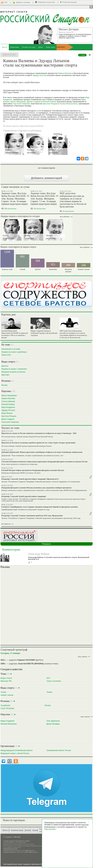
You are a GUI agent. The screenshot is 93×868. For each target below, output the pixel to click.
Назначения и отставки (11, 349)
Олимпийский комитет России (59, 750)
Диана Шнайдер (53, 724)
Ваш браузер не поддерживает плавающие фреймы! (46, 606)
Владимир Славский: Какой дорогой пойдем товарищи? (24, 496)
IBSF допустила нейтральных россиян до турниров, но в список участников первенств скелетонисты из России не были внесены (73, 200)
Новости (5, 47)
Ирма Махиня (7, 413)
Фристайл (5, 375)
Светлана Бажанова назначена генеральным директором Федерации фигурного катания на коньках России (44, 462)
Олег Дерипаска (53, 721)
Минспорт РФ (6, 681)
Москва (4, 385)
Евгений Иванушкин (9, 724)
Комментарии (15, 47)
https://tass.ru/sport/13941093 (32, 126)
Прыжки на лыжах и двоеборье (14, 352)
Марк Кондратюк (8, 407)
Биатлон (5, 366)
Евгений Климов (49, 102)
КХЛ (48, 678)
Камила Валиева (65, 73)
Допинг (41, 47)
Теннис (3, 692)
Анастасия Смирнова (21, 104)
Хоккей (49, 692)
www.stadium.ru (8, 847)
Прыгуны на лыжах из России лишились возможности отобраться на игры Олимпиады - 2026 (39, 433)
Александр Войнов (39, 554)
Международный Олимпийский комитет (17, 750)
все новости (6, 524)
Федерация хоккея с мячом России (15, 753)
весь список (82, 657)
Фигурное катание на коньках (13, 372)
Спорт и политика (54, 681)
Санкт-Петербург (7, 708)
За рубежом (5, 705)
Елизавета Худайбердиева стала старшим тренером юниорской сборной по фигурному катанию (40, 507)
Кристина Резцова (50, 104)
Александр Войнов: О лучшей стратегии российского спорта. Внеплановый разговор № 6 (59, 558)
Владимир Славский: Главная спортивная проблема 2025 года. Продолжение (32, 516)
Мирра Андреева (7, 721)
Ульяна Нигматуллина (68, 104)
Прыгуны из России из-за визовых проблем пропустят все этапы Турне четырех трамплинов (38, 443)
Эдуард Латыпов (40, 75)
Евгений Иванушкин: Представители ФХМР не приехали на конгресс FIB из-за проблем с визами (15, 334)
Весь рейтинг (65, 217)
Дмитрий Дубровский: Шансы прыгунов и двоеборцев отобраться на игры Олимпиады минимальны (42, 452)
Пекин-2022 (6, 355)
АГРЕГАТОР (61, 47)
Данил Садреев (8, 419)
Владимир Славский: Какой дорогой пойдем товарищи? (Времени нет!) (30, 479)
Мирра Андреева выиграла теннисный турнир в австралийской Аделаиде (44, 333)
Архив (35, 830)
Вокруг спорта (51, 47)
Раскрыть (46, 544)
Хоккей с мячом (7, 695)
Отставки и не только (29, 47)
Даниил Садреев (34, 102)
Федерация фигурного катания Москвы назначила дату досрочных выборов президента (36, 488)
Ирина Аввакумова (18, 102)
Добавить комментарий (46, 178)
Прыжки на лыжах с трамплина (14, 369)
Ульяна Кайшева (8, 401)
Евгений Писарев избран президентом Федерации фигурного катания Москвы (33, 470)
